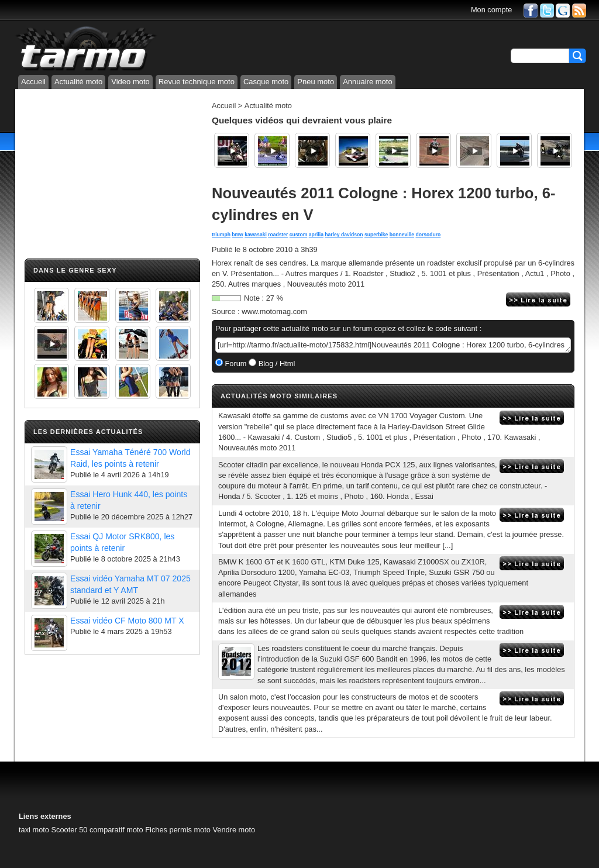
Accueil (33, 82)
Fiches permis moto (178, 830)
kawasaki (256, 235)
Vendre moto (234, 830)
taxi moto (34, 830)
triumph (221, 235)
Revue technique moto (197, 82)
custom (298, 235)
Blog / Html (276, 364)
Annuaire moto (368, 82)
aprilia (316, 235)
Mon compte (491, 10)
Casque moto (266, 82)
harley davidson (344, 235)
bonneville (402, 235)
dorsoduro (428, 235)
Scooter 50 (69, 830)
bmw (237, 235)
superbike (376, 235)
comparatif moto (116, 830)
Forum (235, 364)
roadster (278, 235)
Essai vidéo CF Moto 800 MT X (127, 621)
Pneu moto (316, 82)
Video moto (130, 82)
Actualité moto (78, 82)
